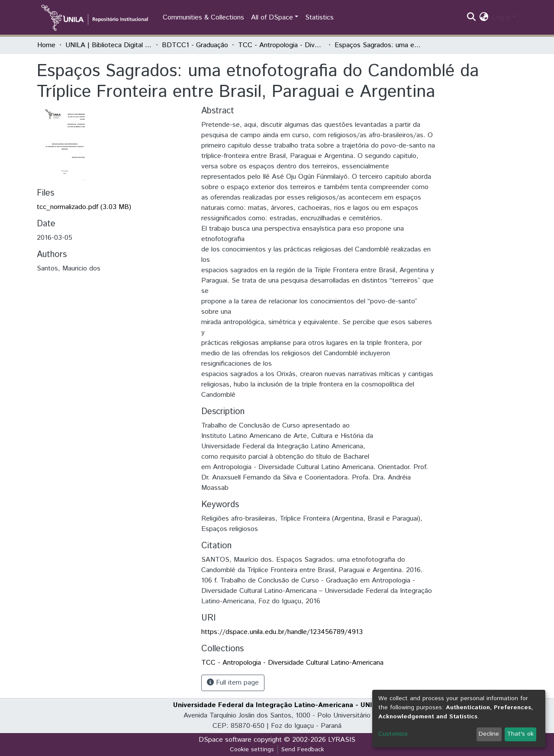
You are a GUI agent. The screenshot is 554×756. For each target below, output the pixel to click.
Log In (502, 18)
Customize (393, 734)
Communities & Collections (203, 18)
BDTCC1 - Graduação (195, 45)
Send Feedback (303, 750)
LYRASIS (342, 740)
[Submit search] (472, 18)
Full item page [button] (233, 683)
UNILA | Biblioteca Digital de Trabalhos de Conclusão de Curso (109, 45)
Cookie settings (252, 750)
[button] (484, 18)
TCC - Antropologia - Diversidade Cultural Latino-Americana (281, 45)
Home (46, 45)
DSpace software (225, 740)
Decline (489, 734)
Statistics (319, 18)
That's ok (520, 734)
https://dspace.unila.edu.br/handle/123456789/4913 (282, 632)
